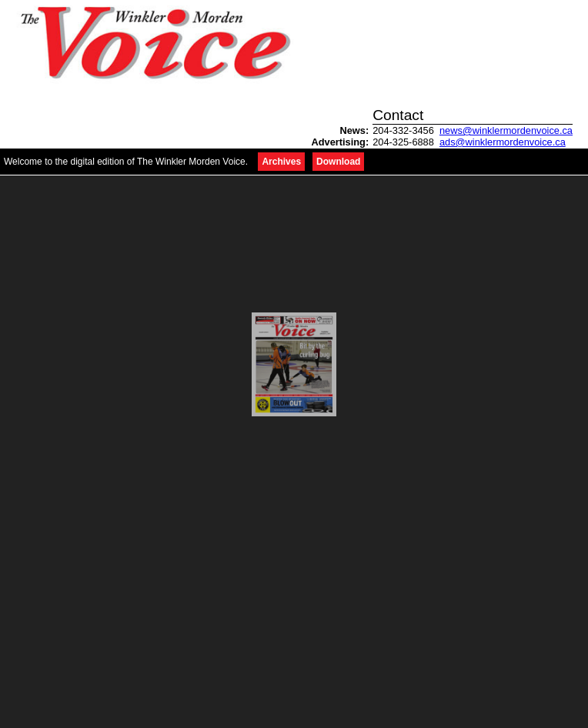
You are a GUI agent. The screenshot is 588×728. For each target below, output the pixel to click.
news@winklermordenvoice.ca (506, 130)
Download (338, 162)
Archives (281, 162)
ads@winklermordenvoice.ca (503, 142)
